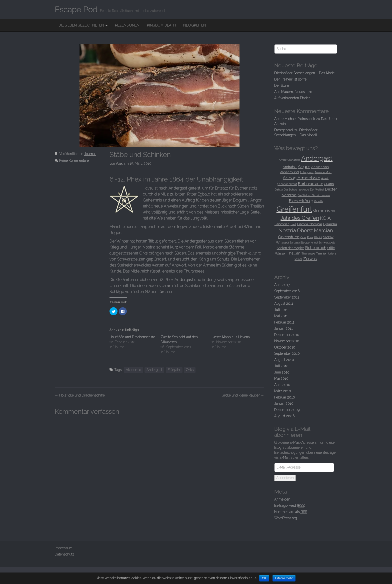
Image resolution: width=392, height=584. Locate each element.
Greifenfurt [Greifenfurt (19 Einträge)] (294, 209)
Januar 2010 (284, 403)
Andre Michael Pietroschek (295, 119)
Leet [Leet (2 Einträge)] (293, 224)
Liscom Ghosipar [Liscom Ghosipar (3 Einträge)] (310, 224)
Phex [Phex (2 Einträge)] (310, 237)
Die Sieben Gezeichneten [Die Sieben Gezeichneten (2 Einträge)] (314, 195)
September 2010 (287, 353)
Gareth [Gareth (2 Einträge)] (318, 201)
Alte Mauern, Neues (293, 92)
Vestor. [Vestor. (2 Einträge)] (298, 259)
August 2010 (284, 360)
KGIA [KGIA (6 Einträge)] (325, 218)
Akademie (133, 370)
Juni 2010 (282, 372)
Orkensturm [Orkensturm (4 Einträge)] (289, 237)
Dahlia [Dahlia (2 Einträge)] (279, 189)
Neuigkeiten (195, 25)
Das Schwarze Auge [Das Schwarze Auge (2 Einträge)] (296, 189)
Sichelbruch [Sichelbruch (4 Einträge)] (316, 248)
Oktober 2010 (285, 347)
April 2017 (282, 285)
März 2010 (283, 391)
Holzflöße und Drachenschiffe (132, 337)
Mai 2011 (281, 316)
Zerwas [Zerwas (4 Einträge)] (310, 259)
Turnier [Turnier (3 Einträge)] (321, 253)
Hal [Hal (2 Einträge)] (333, 211)
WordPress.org (286, 518)
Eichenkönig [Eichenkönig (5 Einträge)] (301, 201)
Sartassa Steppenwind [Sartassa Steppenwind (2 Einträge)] (304, 242)
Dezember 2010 (287, 335)
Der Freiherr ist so (291, 79)
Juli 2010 (281, 366)
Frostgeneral (284, 130)
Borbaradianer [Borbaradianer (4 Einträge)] (310, 184)
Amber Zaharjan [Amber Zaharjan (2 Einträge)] (289, 160)
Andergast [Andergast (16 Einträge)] (317, 158)
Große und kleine (243, 395)
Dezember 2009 (287, 410)
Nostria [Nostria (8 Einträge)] (287, 230)
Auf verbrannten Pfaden (292, 98)
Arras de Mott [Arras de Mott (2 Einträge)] (323, 172)
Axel (119, 163)
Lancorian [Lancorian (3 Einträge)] (282, 224)
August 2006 (284, 416)
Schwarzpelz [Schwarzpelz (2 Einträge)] (327, 242)
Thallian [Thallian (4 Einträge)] (294, 253)
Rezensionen (127, 25)
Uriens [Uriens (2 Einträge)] (332, 253)
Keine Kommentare (74, 160)
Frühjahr (174, 370)
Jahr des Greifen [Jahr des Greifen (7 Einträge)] (300, 218)
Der (282, 85)
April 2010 (282, 385)
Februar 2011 (284, 322)
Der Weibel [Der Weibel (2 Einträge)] (317, 189)
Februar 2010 (285, 397)
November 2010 (287, 341)
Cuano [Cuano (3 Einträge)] (329, 184)
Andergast (154, 370)
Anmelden (282, 499)
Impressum (64, 548)
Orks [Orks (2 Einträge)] (303, 237)
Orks (190, 370)
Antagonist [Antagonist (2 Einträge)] (307, 172)
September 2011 (287, 297)
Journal (90, 154)
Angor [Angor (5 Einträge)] (304, 166)
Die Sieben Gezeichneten (83, 25)
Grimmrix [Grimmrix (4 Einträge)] (321, 210)
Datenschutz (64, 554)
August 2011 (284, 303)
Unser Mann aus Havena (231, 337)
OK (264, 578)
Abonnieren (285, 478)
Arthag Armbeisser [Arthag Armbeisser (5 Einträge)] (301, 178)
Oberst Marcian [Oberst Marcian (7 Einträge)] (315, 230)
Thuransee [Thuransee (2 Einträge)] (308, 253)
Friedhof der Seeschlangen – (305, 73)
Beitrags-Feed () (290, 506)
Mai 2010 (281, 378)
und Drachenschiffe (80, 395)
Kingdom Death (161, 25)
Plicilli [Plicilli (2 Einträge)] (318, 237)
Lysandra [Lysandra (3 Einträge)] (330, 224)
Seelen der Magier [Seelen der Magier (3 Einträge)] (290, 248)
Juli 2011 (281, 310)
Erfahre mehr (284, 578)
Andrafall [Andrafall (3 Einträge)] (290, 167)
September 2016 (287, 291)
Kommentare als (291, 512)
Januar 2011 (283, 328)
